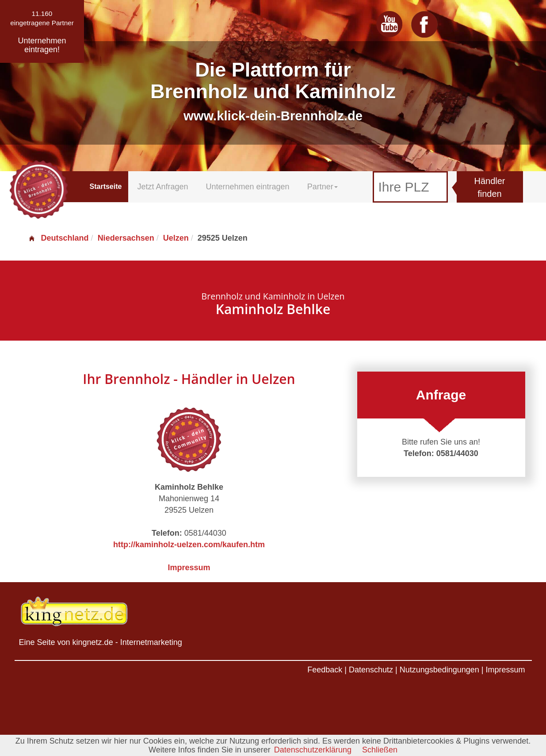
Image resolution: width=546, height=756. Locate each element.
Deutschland (58, 238)
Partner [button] (323, 187)
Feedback (325, 670)
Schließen (380, 750)
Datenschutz (371, 670)
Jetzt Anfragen (162, 187)
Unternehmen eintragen (248, 187)
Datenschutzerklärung (313, 750)
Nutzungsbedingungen (439, 670)
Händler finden (489, 187)
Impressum (189, 568)
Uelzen (176, 238)
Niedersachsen (126, 238)
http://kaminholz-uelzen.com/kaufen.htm (189, 545)
